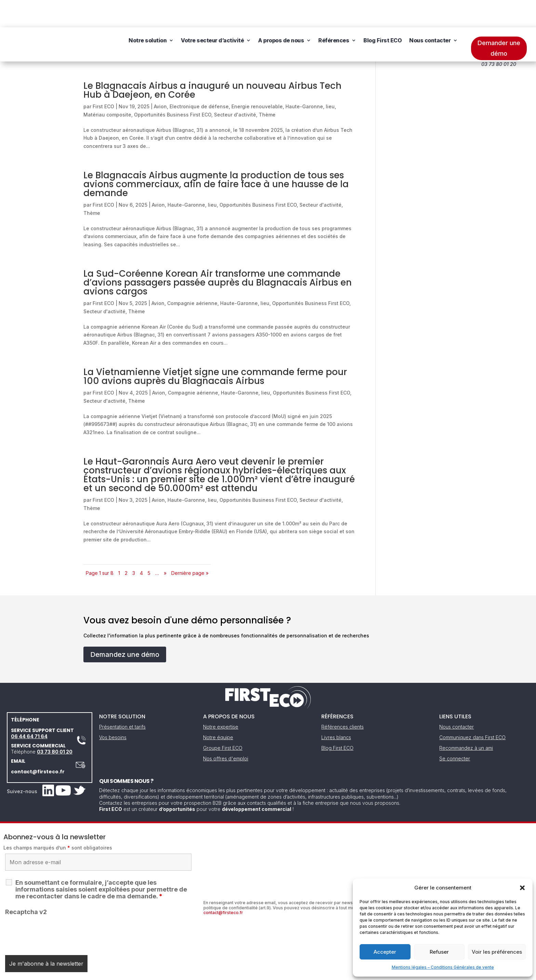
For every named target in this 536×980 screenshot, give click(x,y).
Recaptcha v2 (26, 885)
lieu (330, 79)
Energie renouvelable (257, 79)
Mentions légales (233, 973)
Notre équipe (218, 710)
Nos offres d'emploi (226, 731)
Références (334, 17)
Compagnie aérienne (192, 276)
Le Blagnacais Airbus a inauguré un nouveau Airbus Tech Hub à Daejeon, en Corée (212, 63)
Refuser (439, 952)
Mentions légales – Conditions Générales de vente (443, 967)
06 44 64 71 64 (29, 709)
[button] (522, 888)
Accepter (385, 952)
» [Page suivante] (165, 546)
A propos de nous (281, 17)
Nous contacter (430, 17)
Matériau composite (107, 87)
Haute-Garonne (304, 79)
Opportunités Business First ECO (173, 87)
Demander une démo (499, 21)
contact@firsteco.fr (38, 744)
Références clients (343, 699)
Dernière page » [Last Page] (190, 546)
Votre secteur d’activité (212, 17)
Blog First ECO (383, 17)
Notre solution (148, 17)
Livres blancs (336, 710)
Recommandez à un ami (466, 721)
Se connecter (455, 731)
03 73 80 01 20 (55, 724)
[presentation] (57, 906)
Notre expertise (221, 699)
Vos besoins (113, 710)
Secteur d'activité (235, 87)
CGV (264, 973)
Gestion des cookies (299, 973)
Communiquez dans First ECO (472, 710)
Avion (160, 79)
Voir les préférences (497, 952)
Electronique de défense (199, 79)
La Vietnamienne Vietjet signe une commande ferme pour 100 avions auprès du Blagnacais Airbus (215, 349)
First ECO (103, 79)
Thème (267, 87)
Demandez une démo (125, 627)
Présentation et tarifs (122, 699)
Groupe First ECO (223, 721)
